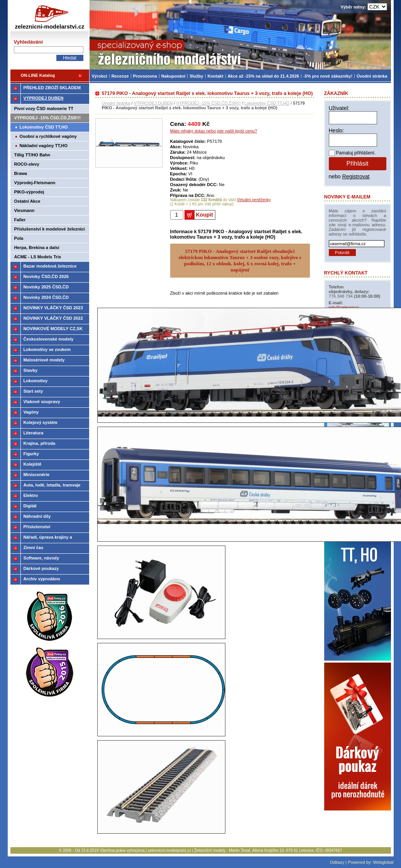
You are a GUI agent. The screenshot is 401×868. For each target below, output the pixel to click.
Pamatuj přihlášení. (356, 153)
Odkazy (337, 862)
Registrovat (356, 176)
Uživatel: (339, 108)
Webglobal (383, 862)
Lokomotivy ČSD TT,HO (267, 103)
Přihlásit (358, 164)
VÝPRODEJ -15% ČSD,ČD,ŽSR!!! (209, 103)
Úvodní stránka (116, 103)
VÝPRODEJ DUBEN (153, 103)
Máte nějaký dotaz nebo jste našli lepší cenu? (214, 131)
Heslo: (337, 131)
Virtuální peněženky (254, 200)
